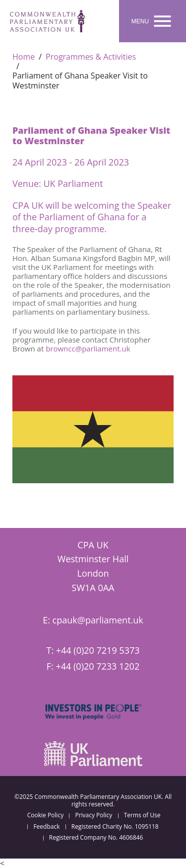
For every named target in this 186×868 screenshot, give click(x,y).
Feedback (46, 827)
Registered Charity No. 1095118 (115, 827)
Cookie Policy (45, 815)
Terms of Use (142, 815)
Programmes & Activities (91, 57)
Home (24, 57)
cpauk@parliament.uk (98, 620)
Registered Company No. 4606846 (96, 838)
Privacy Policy (93, 815)
